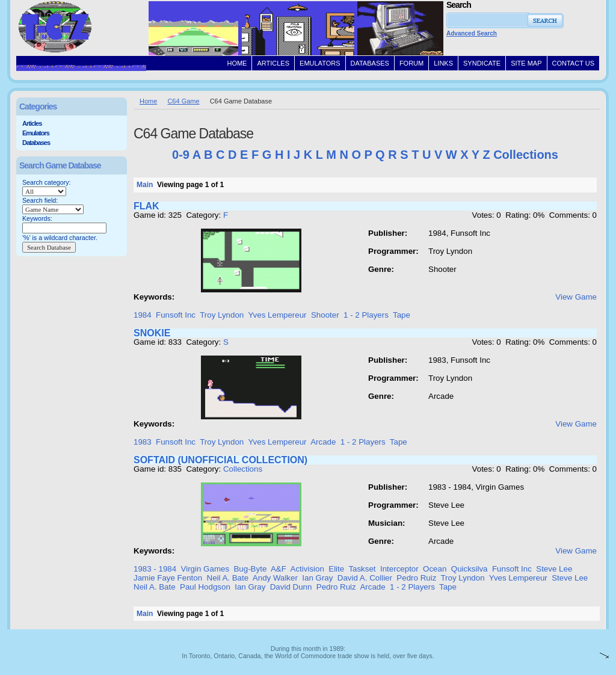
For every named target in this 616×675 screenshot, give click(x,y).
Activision (307, 569)
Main (145, 185)
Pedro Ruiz (416, 578)
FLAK (146, 206)
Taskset (362, 569)
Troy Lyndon (222, 315)
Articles (32, 123)
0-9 (181, 155)
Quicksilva (470, 569)
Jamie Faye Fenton (168, 578)
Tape (402, 315)
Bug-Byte (250, 569)
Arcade (323, 442)
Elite (336, 569)
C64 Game (183, 101)
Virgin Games (205, 569)
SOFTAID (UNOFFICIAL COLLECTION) (220, 460)
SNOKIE (152, 333)
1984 (143, 315)
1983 (143, 442)
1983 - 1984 (155, 569)
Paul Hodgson (205, 587)
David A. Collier (365, 578)
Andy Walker (275, 578)
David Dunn (291, 587)
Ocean (435, 569)
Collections (526, 155)
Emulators (36, 133)
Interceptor (399, 569)
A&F (279, 569)
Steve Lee (554, 569)
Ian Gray (317, 578)
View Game (576, 297)
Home (148, 101)
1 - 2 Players (366, 315)
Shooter (325, 315)
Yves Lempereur (277, 315)
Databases (36, 143)
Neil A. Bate (228, 578)
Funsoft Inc (176, 315)
